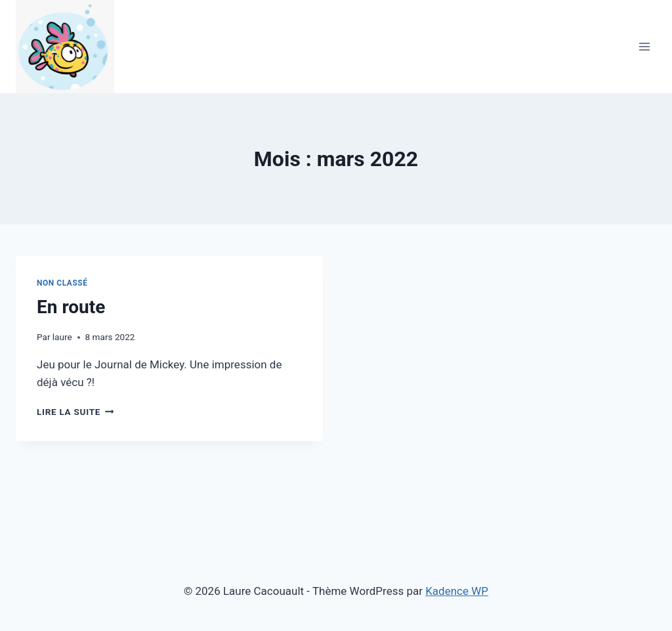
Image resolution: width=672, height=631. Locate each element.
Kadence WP (457, 591)
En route (71, 307)
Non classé (62, 283)
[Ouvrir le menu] (644, 46)
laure (62, 337)
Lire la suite (75, 412)
